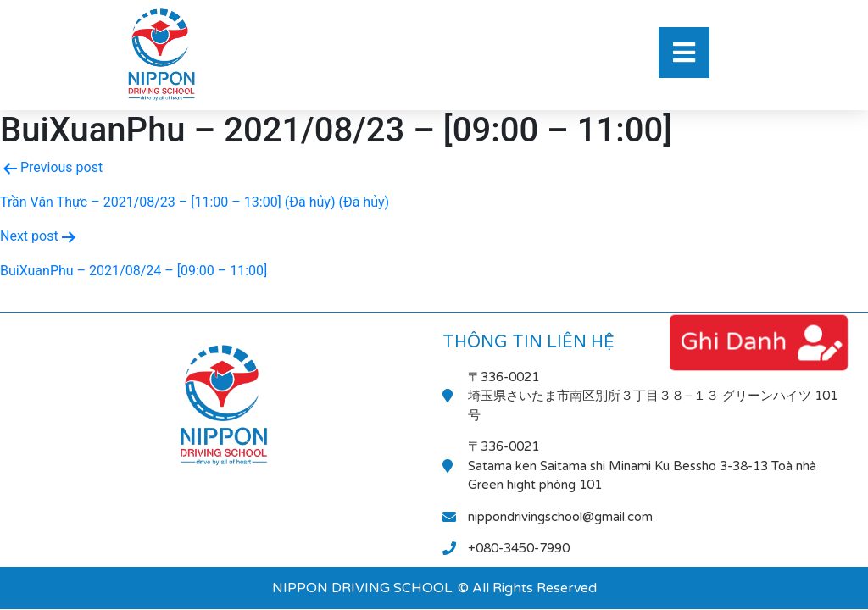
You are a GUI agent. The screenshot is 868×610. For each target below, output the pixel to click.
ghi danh (733, 342)
